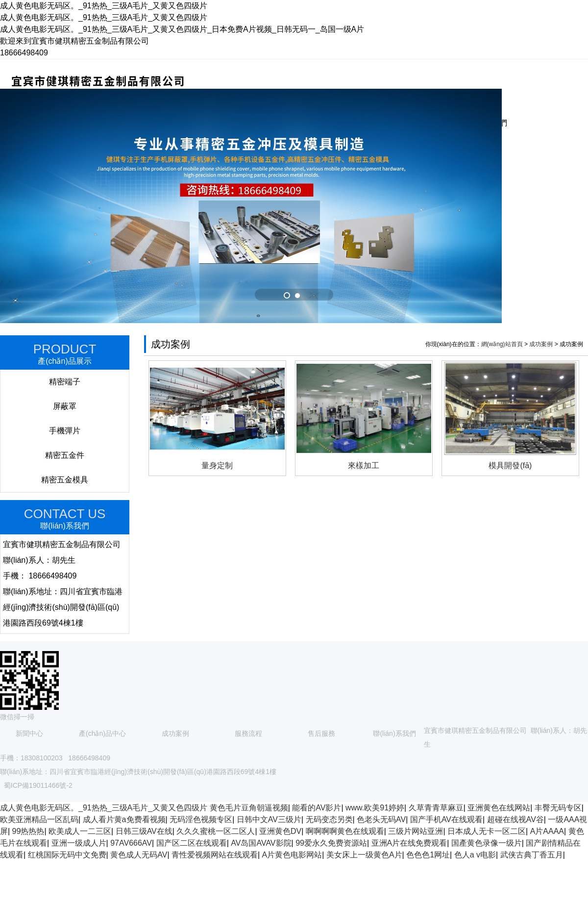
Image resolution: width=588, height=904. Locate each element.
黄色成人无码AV (139, 855)
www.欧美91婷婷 (375, 808)
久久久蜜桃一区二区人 (216, 831)
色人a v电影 (475, 855)
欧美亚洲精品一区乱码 (39, 819)
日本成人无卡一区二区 (487, 831)
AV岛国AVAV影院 (261, 843)
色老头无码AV (381, 819)
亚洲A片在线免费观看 (409, 843)
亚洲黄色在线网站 (499, 808)
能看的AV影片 (317, 808)
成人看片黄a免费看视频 (124, 819)
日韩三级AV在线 (144, 831)
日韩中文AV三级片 (269, 819)
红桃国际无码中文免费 (67, 855)
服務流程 (248, 733)
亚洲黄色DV (280, 831)
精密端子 (65, 382)
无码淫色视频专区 (201, 819)
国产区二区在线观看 (192, 843)
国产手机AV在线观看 (446, 819)
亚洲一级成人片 (79, 843)
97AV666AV (131, 843)
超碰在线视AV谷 (515, 819)
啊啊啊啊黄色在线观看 (345, 831)
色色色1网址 (428, 855)
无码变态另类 (329, 819)
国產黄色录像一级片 (487, 843)
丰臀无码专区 (558, 808)
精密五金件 (65, 455)
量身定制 (217, 465)
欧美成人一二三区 (80, 831)
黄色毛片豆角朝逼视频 (249, 808)
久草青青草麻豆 (436, 808)
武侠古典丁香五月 (532, 855)
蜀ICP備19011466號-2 (38, 785)
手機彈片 (65, 431)
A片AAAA (547, 831)
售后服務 (321, 733)
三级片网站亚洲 (416, 831)
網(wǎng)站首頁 (502, 344)
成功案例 (541, 344)
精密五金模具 (65, 480)
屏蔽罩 (65, 406)
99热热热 (28, 831)
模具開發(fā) (510, 465)
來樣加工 (364, 465)
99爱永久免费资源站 (331, 843)
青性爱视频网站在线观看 (215, 855)
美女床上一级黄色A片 (364, 855)
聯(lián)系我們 (394, 733)
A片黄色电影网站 (292, 855)
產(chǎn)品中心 (102, 733)
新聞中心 (29, 733)
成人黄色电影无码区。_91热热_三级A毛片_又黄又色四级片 (104, 808)
